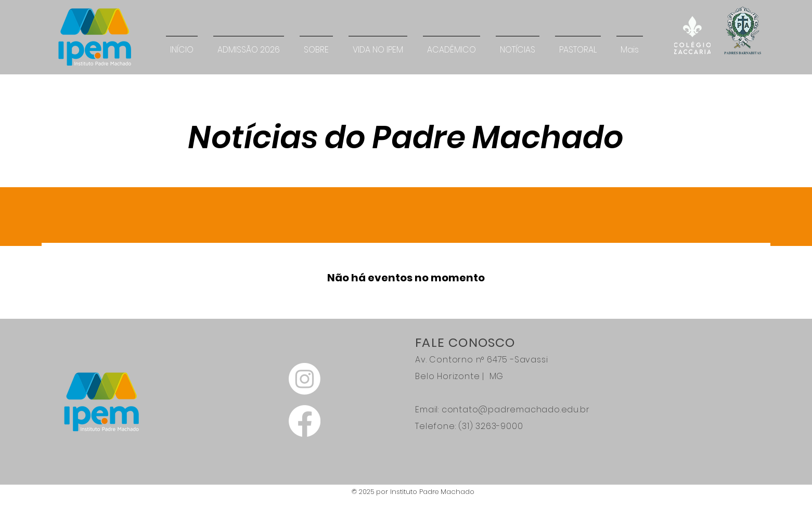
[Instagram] (305, 379)
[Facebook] (305, 421)
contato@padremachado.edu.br (516, 409)
